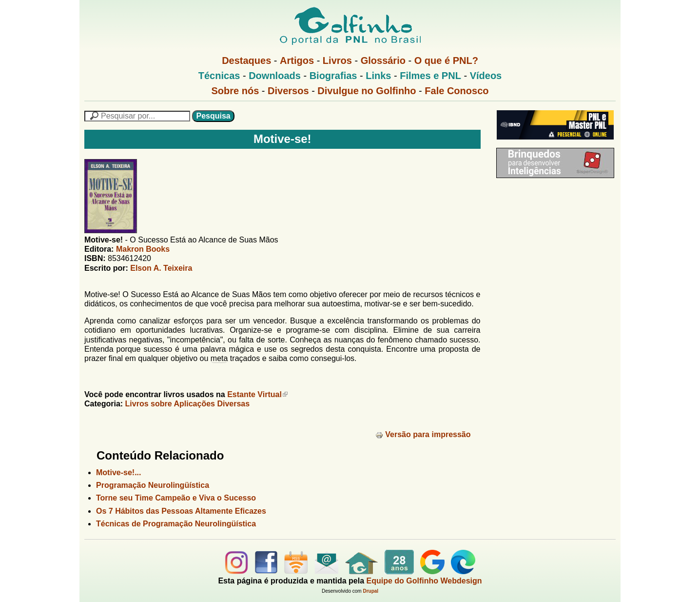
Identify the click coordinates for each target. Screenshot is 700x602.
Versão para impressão (423, 434)
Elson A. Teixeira (161, 268)
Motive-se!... (118, 472)
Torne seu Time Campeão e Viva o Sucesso (176, 498)
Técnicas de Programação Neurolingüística (176, 524)
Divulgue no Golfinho (367, 91)
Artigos (297, 60)
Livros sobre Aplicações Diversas (188, 404)
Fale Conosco (457, 91)
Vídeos (486, 76)
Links (378, 76)
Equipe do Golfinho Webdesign (424, 581)
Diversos (288, 91)
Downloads (275, 76)
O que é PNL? (446, 60)
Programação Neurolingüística (153, 485)
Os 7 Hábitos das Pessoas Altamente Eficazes (181, 511)
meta (219, 358)
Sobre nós (235, 91)
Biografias (333, 76)
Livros (337, 60)
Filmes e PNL (430, 76)
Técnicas (219, 76)
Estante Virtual (257, 394)
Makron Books (143, 249)
